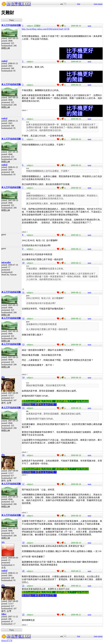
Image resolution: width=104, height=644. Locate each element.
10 (23, 263)
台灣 (14, 4)
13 (23, 344)
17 (23, 484)
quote (89, 26)
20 (23, 571)
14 (23, 377)
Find (79, 4)
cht (9, 4)
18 (23, 515)
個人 (21, 4)
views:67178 (7, 641)
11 (23, 292)
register (100, 4)
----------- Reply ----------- (12, 20)
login (96, 4)
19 (23, 542)
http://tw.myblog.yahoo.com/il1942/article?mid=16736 (46, 29)
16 (23, 455)
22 (23, 614)
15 (23, 408)
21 (23, 585)
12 (23, 318)
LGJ (28, 4)
